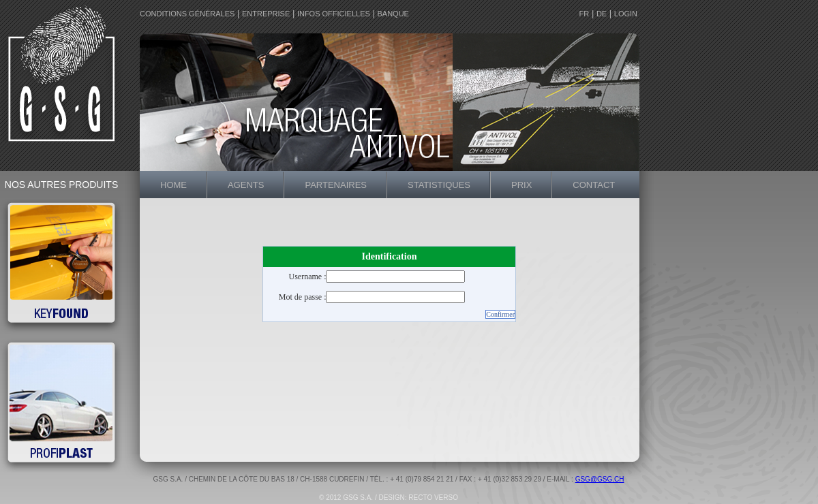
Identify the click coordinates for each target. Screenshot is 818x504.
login (626, 14)
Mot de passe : (303, 297)
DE (602, 14)
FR (585, 14)
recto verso (433, 498)
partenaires (336, 185)
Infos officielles (334, 14)
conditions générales (187, 14)
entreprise (266, 14)
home (173, 185)
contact (594, 185)
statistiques (439, 185)
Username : (308, 277)
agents (246, 185)
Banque (393, 14)
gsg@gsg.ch (600, 479)
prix (521, 185)
